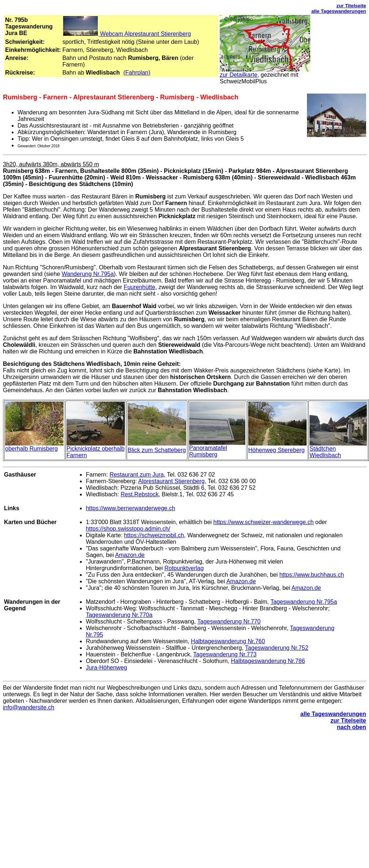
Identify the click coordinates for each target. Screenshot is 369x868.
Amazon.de (130, 555)
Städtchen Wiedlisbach (325, 452)
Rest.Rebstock (139, 494)
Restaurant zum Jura (137, 475)
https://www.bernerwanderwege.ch (130, 508)
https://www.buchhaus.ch (312, 575)
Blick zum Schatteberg (157, 450)
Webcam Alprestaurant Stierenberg (127, 34)
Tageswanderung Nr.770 (229, 621)
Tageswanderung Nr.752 (276, 648)
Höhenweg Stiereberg (276, 450)
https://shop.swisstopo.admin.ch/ (128, 529)
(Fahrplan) (137, 73)
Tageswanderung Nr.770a (119, 615)
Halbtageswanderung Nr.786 (268, 661)
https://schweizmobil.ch (154, 535)
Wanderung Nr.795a (88, 274)
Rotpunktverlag (184, 568)
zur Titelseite (351, 6)
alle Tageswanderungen (339, 11)
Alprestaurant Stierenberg (171, 481)
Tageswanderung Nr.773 (225, 654)
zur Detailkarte (239, 75)
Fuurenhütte (139, 287)
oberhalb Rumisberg (31, 449)
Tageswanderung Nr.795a (304, 602)
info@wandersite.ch (29, 707)
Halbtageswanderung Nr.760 (228, 641)
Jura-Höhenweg (106, 668)
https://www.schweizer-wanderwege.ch (264, 522)
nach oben (351, 727)
